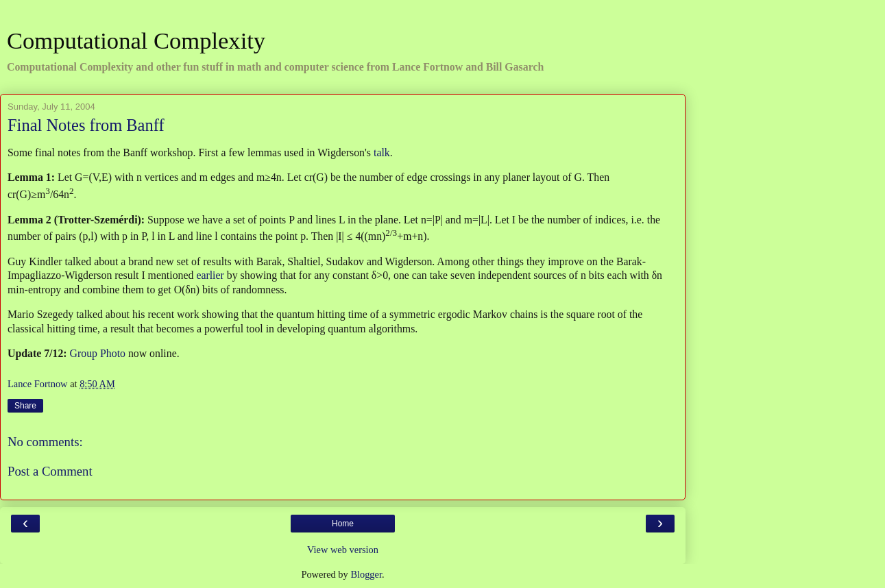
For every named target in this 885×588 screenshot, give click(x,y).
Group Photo (98, 353)
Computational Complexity (136, 40)
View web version (343, 550)
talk (382, 152)
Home (343, 524)
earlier (210, 275)
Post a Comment (50, 471)
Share (25, 406)
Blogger (366, 574)
